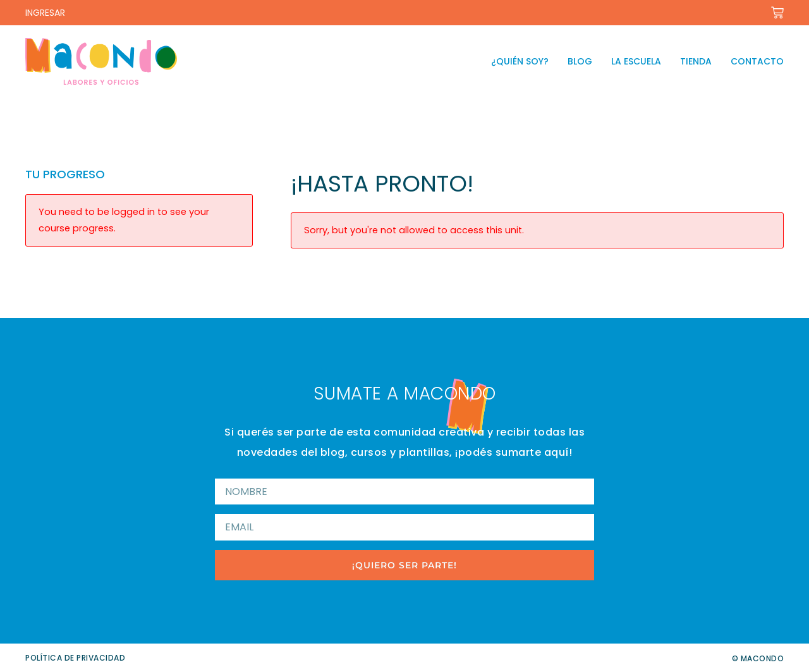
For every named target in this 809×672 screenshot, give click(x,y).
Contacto (757, 61)
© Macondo (758, 658)
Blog (580, 61)
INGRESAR (45, 13)
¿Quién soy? (520, 61)
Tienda (696, 61)
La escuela (636, 61)
